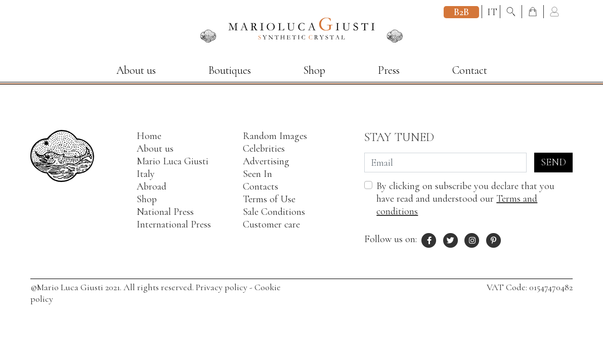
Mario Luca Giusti (173, 161)
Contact (470, 70)
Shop (314, 70)
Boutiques (230, 70)
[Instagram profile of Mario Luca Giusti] (472, 239)
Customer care (271, 224)
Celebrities (264, 149)
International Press (174, 224)
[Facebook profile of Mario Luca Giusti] (429, 239)
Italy (146, 174)
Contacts (261, 187)
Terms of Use (269, 199)
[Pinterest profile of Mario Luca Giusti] (494, 239)
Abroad (152, 187)
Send (553, 162)
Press (389, 70)
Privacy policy (222, 287)
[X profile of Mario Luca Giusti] (451, 239)
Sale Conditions (274, 212)
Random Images (275, 136)
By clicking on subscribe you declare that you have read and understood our (465, 199)
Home (149, 136)
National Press (165, 212)
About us (136, 70)
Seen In (257, 174)
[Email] (445, 163)
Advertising (266, 161)
